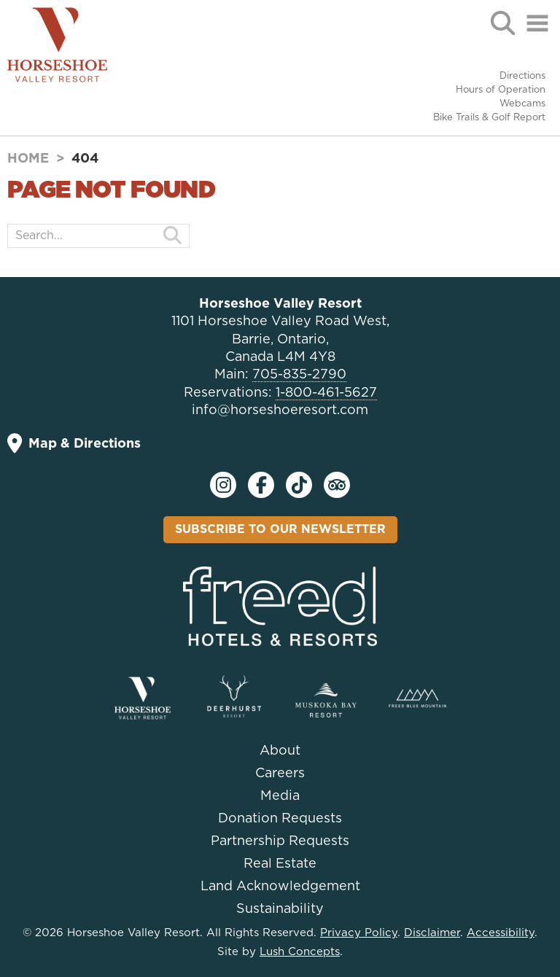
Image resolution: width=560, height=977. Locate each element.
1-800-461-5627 (326, 393)
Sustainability (280, 909)
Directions (522, 76)
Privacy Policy (359, 933)
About (280, 751)
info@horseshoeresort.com (280, 410)
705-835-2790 (299, 375)
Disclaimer (432, 933)
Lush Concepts (300, 952)
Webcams (522, 104)
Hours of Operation (501, 90)
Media (280, 796)
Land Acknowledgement (280, 887)
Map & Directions (74, 444)
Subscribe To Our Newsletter (280, 529)
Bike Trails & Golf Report (489, 118)
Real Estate (280, 864)
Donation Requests (280, 819)
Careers (280, 774)
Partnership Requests (280, 841)
